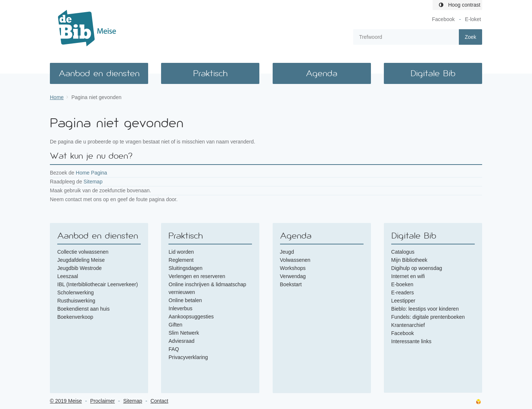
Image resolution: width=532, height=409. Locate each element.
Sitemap (93, 182)
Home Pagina (91, 173)
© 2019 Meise (66, 401)
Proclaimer (103, 401)
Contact (159, 401)
